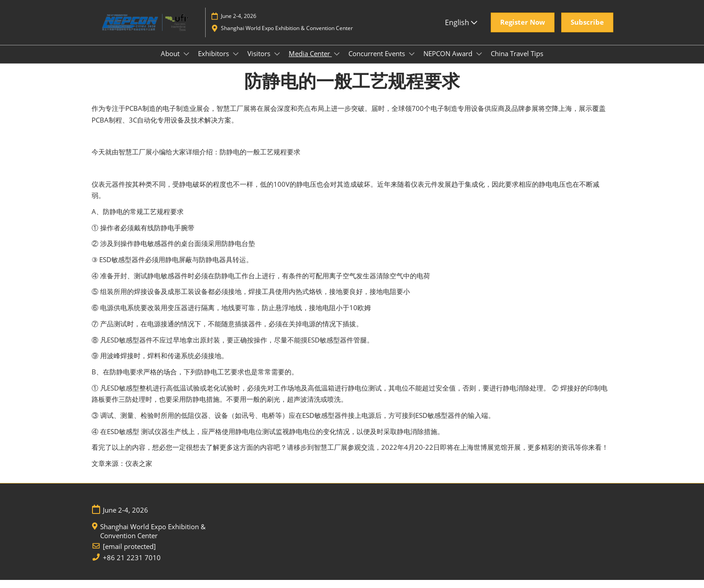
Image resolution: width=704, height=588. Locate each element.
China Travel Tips (517, 62)
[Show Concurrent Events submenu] (412, 62)
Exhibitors (214, 62)
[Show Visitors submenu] (277, 62)
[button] (523, 31)
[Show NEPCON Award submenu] (479, 62)
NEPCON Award (449, 62)
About (171, 62)
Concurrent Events (378, 62)
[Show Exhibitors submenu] (236, 62)
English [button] (461, 31)
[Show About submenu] (186, 62)
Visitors (260, 62)
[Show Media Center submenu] (337, 62)
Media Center (310, 62)
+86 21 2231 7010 (132, 566)
